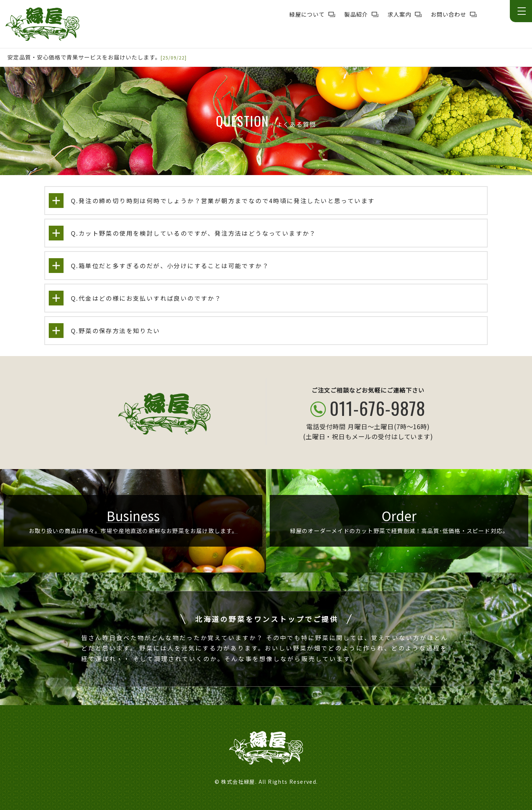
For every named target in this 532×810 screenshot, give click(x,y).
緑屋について (307, 14)
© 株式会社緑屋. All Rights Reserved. (266, 782)
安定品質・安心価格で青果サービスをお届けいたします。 (84, 57)
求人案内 (399, 14)
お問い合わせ (449, 14)
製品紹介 (356, 14)
